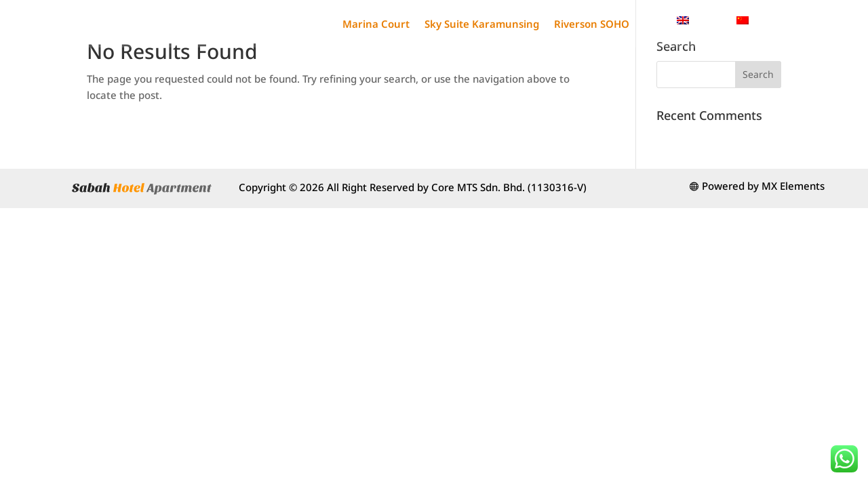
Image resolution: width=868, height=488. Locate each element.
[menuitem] (700, 20)
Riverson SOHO (592, 24)
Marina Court (376, 24)
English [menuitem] (708, 20)
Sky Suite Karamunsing (482, 24)
